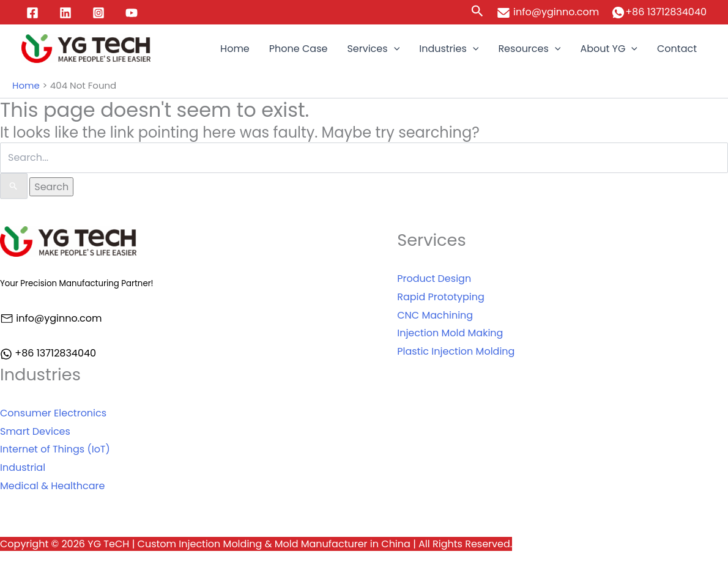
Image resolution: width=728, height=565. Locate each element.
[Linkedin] (65, 13)
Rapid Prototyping (441, 297)
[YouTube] (132, 13)
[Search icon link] (477, 12)
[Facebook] (32, 13)
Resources (529, 49)
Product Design (434, 279)
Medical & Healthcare (53, 486)
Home (235, 49)
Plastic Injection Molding (456, 351)
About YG (609, 49)
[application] (394, 49)
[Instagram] (98, 13)
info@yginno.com (548, 12)
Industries (449, 49)
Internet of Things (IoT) (55, 449)
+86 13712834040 (666, 12)
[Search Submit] (14, 186)
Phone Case (299, 49)
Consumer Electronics (53, 413)
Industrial (23, 467)
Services (373, 49)
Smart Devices (35, 431)
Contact (677, 49)
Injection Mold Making (450, 333)
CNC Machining (435, 315)
